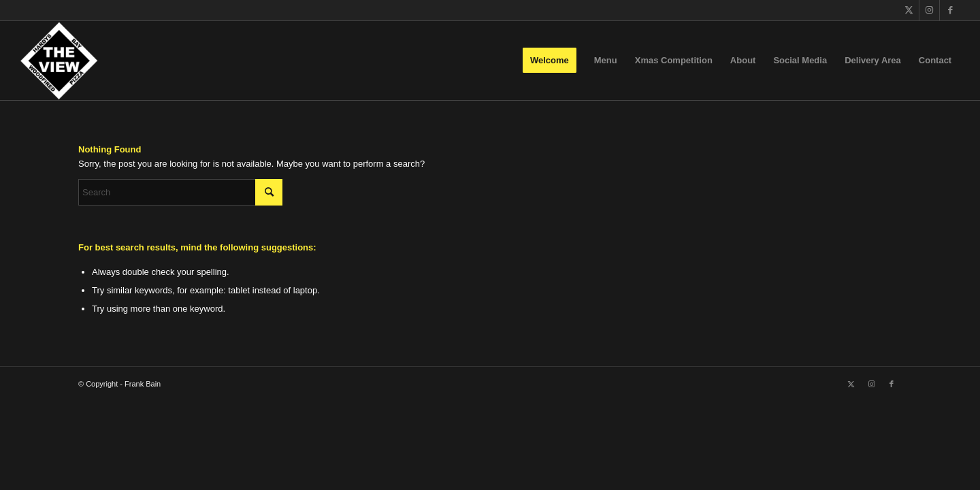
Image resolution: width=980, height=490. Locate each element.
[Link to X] (909, 10)
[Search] (180, 192)
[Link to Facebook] (950, 10)
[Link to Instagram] (929, 10)
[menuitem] (550, 61)
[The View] (59, 61)
